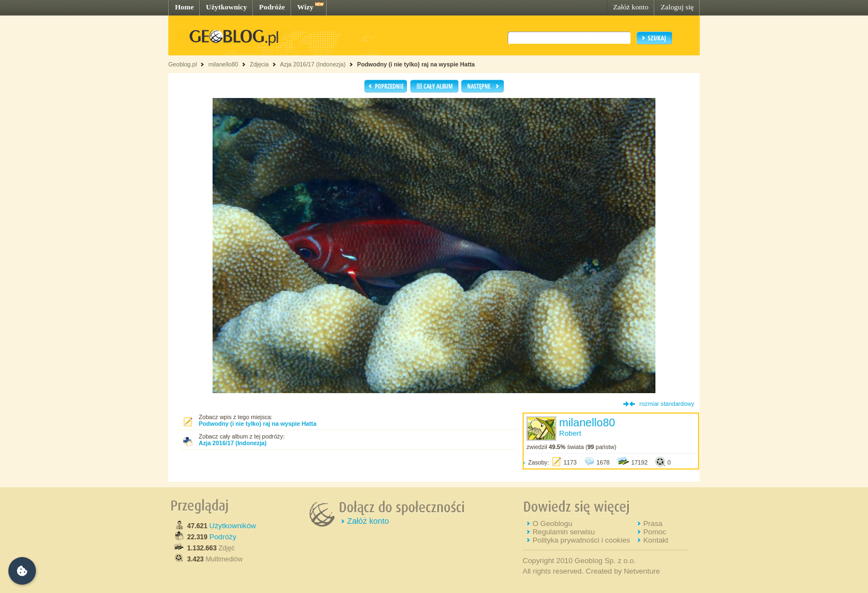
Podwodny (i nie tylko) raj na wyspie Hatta (416, 64)
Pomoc (655, 532)
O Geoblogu (552, 524)
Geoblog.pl (183, 64)
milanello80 (223, 64)
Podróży (223, 537)
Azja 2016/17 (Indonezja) (313, 64)
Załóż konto (631, 7)
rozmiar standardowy (667, 404)
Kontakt (656, 540)
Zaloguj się (677, 7)
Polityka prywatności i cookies (581, 540)
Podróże (272, 7)
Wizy (305, 7)
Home (184, 7)
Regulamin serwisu (564, 532)
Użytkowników (232, 526)
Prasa (653, 524)
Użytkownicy (226, 7)
